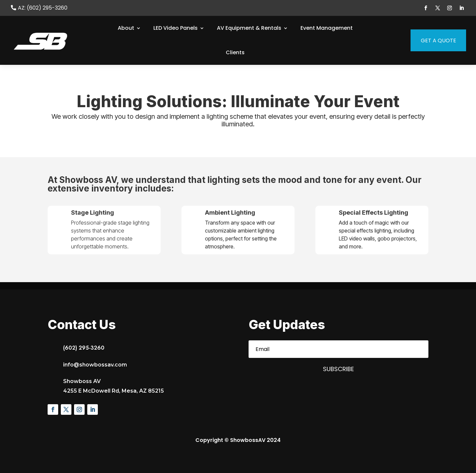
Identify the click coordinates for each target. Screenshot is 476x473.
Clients (235, 52)
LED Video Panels (176, 28)
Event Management (327, 28)
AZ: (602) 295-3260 (43, 8)
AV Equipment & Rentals (249, 28)
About (126, 28)
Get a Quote (433, 41)
